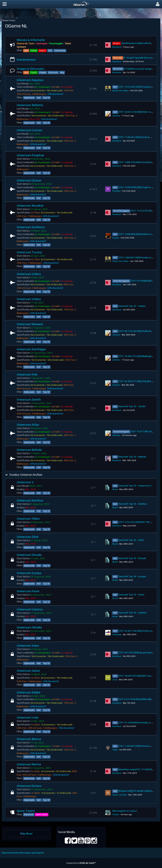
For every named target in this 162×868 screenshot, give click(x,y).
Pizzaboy (116, 191)
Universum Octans (29, 786)
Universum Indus (28, 645)
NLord (115, 489)
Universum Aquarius (30, 80)
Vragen (43, 72)
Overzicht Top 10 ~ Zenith (132, 406)
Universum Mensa (29, 739)
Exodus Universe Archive (26, 475)
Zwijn (115, 680)
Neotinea (117, 460)
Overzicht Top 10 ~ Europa (132, 576)
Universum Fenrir (28, 591)
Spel (26, 51)
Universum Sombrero (31, 227)
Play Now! (26, 833)
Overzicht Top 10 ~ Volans (132, 306)
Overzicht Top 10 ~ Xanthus (133, 504)
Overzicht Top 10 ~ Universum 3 (135, 486)
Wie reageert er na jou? (125, 811)
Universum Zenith (29, 399)
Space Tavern (26, 811)
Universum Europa (29, 573)
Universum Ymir (27, 374)
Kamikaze (117, 47)
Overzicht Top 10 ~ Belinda (132, 457)
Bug (62, 72)
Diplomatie (29, 98)
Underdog (117, 634)
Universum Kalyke (29, 692)
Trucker (116, 814)
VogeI (115, 750)
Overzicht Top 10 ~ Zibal (131, 540)
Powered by (81, 863)
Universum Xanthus (30, 500)
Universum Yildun (28, 519)
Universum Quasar (29, 180)
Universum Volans (29, 299)
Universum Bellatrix (30, 105)
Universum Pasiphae (30, 155)
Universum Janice (28, 671)
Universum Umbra (29, 274)
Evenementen (26, 60)
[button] (5, 4)
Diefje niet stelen (120, 91)
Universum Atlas (28, 425)
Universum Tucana (29, 252)
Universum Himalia (29, 627)
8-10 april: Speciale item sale (139, 58)
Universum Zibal (27, 537)
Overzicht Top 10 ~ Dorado (132, 558)
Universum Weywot (30, 324)
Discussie (53, 72)
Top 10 (46, 98)
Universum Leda (28, 717)
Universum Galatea (30, 609)
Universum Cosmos (30, 130)
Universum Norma (29, 764)
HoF (39, 98)
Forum (34, 51)
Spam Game (42, 814)
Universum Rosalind (30, 206)
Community (60, 51)
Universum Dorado (29, 555)
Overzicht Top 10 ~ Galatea (132, 613)
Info (50, 51)
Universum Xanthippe (31, 349)
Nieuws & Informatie (31, 40)
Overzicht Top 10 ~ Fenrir (131, 595)
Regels (42, 51)
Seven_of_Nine (120, 795)
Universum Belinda (29, 450)
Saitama (116, 116)
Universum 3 (25, 482)
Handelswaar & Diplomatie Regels (139, 43)
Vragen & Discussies (30, 69)
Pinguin (116, 238)
